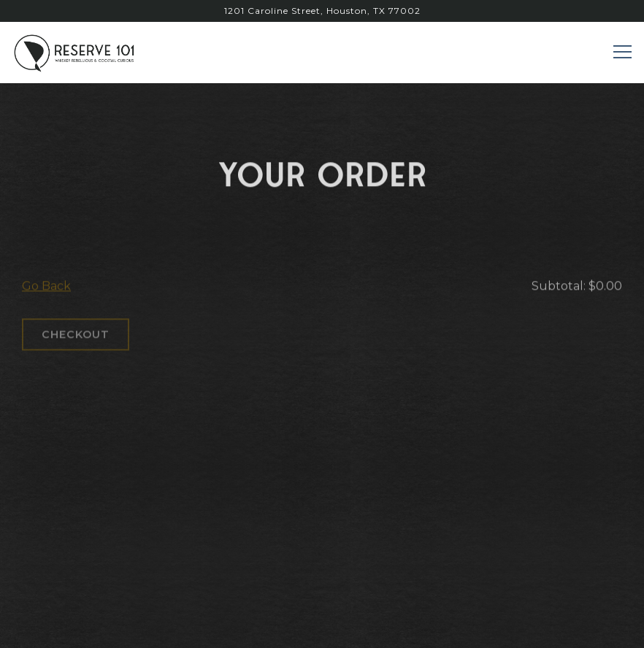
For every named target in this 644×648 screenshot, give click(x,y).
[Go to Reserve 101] (322, 11)
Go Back (46, 289)
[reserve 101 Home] (77, 52)
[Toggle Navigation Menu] (622, 52)
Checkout (76, 337)
